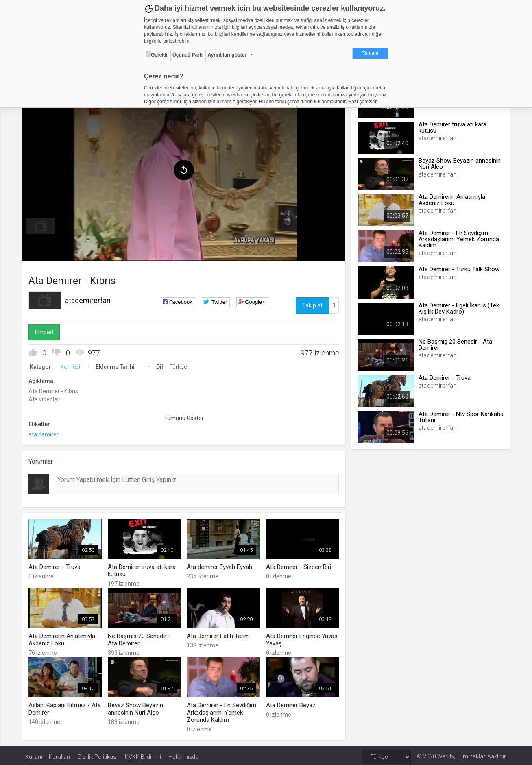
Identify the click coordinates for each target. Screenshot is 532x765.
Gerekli (157, 54)
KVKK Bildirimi (143, 754)
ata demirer (46, 433)
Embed (47, 331)
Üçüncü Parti (188, 55)
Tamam (370, 53)
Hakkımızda (183, 754)
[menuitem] (44, 224)
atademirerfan (91, 299)
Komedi (73, 365)
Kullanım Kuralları (48, 754)
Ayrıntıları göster (227, 55)
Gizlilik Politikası (97, 754)
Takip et (312, 304)
